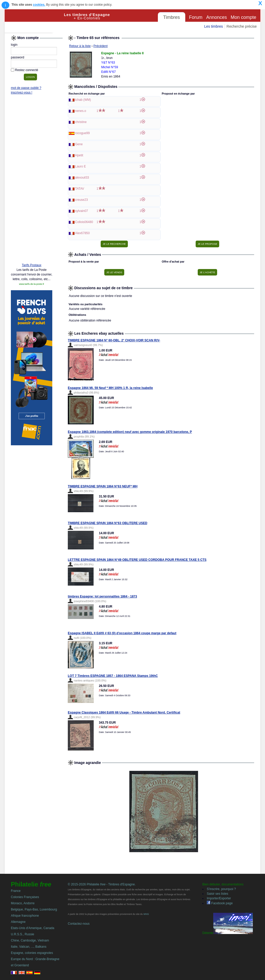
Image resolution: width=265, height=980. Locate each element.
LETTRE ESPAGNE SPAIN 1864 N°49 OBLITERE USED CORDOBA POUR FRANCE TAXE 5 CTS (137, 560)
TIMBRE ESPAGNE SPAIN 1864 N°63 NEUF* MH (103, 486)
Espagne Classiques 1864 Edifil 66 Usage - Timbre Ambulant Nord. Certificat (124, 713)
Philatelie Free (34, 21)
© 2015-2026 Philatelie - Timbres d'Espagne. (102, 884)
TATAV (80, 189)
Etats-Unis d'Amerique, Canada (33, 928)
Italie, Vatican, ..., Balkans (29, 947)
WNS (146, 914)
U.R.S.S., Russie (23, 934)
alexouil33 (82, 178)
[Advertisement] (32, 180)
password (17, 57)
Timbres (172, 17)
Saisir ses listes (218, 894)
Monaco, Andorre (23, 903)
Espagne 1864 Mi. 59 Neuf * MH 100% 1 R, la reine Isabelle (110, 388)
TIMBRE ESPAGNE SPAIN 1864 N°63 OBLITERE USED (108, 523)
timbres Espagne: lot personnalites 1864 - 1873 (102, 596)
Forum (196, 17)
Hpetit (79, 155)
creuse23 (81, 200)
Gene (79, 144)
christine (81, 122)
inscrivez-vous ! (22, 93)
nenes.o (81, 111)
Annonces (217, 17)
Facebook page (220, 903)
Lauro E (80, 166)
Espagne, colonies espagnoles (32, 953)
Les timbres (214, 26)
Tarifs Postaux (31, 265)
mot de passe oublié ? (26, 88)
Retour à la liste (80, 46)
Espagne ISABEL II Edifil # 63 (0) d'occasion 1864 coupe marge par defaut (122, 633)
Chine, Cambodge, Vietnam (30, 940)
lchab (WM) (83, 100)
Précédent (101, 46)
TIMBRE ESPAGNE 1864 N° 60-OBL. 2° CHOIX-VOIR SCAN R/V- (114, 340)
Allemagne (18, 922)
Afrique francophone (25, 916)
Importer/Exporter (219, 898)
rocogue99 (82, 133)
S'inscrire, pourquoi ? (221, 889)
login (14, 45)
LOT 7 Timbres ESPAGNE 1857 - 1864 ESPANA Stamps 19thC (113, 676)
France (16, 891)
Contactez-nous (79, 924)
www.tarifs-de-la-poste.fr (31, 284)
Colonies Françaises (25, 897)
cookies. (39, 5)
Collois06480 (84, 222)
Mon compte (243, 17)
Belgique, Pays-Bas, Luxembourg (34, 909)
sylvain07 (82, 211)
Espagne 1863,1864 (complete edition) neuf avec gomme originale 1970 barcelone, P (130, 432)
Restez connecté (27, 70)
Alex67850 (82, 233)
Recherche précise (242, 26)
